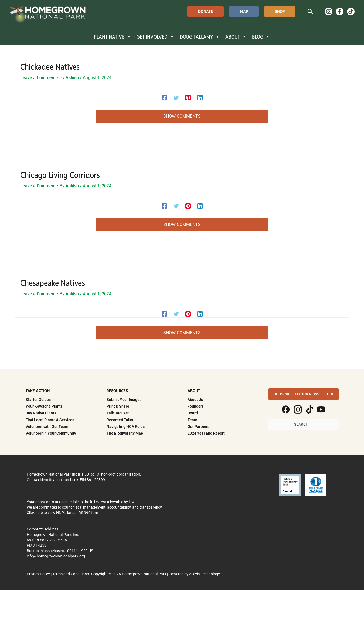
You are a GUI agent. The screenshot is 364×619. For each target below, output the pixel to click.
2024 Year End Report (206, 433)
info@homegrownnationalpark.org (56, 556)
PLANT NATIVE (113, 37)
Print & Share (118, 406)
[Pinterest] (188, 98)
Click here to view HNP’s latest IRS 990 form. (64, 513)
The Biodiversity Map (125, 433)
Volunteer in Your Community (51, 433)
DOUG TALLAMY (200, 37)
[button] (205, 11)
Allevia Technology (204, 574)
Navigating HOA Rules (126, 427)
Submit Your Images (124, 400)
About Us (195, 400)
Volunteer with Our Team (47, 427)
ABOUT (236, 37)
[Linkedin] (200, 98)
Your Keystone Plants (44, 406)
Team (192, 420)
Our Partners (198, 427)
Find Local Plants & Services (50, 420)
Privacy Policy (38, 574)
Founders (196, 406)
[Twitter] (176, 98)
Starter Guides (38, 400)
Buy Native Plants (41, 413)
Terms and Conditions (71, 574)
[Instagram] (329, 12)
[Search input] (304, 424)
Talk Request (118, 413)
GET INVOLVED (155, 37)
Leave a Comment (38, 78)
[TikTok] (351, 12)
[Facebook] (340, 12)
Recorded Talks (120, 420)
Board (193, 413)
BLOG (261, 37)
